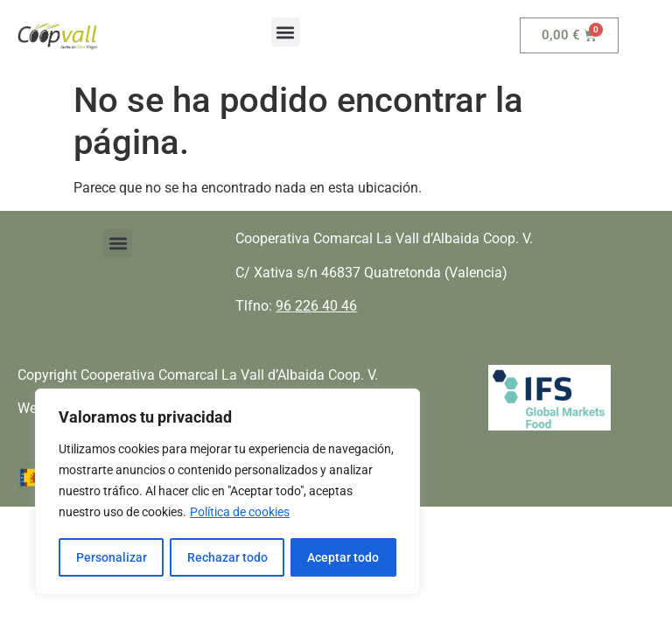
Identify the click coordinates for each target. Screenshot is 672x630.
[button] (286, 32)
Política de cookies (240, 514)
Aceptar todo (344, 557)
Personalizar (111, 557)
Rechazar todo (227, 557)
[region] (227, 493)
